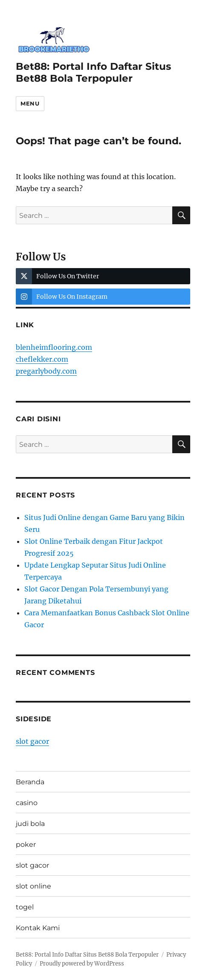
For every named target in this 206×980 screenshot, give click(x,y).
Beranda (30, 782)
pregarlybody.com (46, 371)
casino (27, 803)
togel (25, 907)
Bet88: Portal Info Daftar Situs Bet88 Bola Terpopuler (93, 72)
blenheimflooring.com (54, 347)
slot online (33, 886)
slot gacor (32, 741)
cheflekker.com (42, 359)
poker (26, 844)
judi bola (30, 824)
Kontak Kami (38, 928)
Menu (30, 103)
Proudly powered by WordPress (82, 964)
